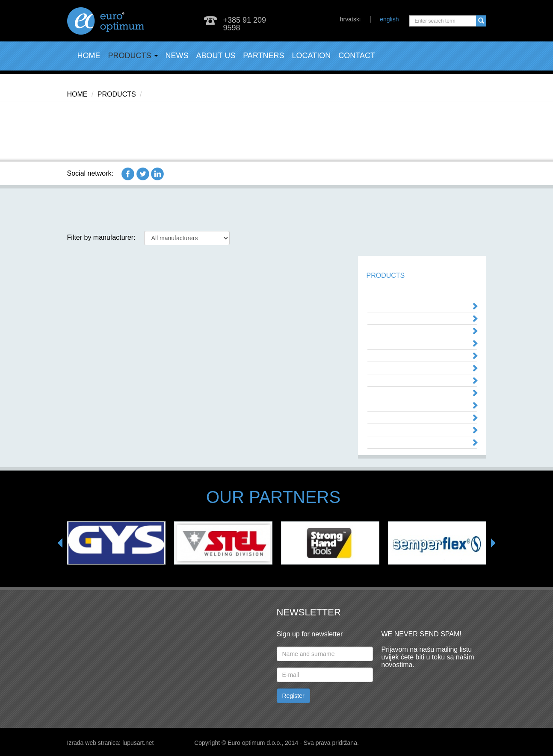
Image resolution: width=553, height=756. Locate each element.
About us (216, 56)
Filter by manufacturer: (101, 237)
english (389, 19)
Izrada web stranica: (94, 743)
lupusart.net (138, 743)
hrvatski (350, 19)
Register (293, 696)
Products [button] (133, 56)
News (177, 56)
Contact (357, 56)
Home (89, 56)
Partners (263, 56)
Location (312, 56)
